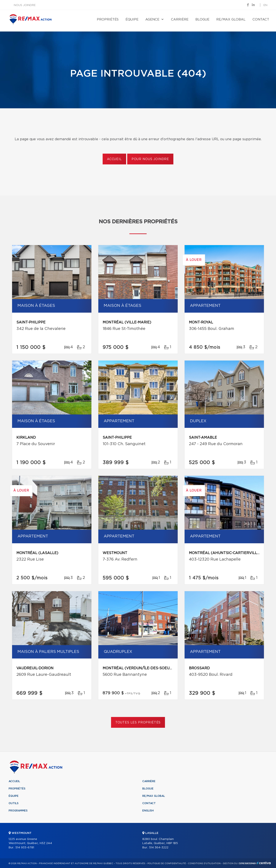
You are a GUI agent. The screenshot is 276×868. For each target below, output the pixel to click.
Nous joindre (25, 5)
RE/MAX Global (231, 20)
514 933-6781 (25, 848)
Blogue (202, 20)
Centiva (264, 863)
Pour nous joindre (150, 159)
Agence (152, 20)
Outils (14, 803)
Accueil (114, 159)
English (148, 811)
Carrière (180, 20)
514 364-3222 (159, 848)
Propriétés (108, 20)
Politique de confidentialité (167, 863)
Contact (261, 20)
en (265, 5)
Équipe (132, 20)
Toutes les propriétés (138, 723)
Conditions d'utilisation (204, 863)
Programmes (18, 811)
